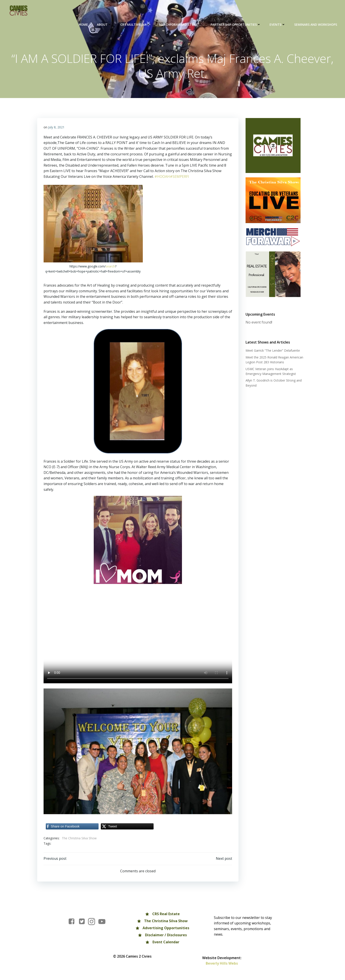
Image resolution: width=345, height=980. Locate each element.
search (110, 267)
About (104, 24)
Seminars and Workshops (316, 24)
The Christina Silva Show (79, 838)
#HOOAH (162, 177)
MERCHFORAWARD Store (181, 24)
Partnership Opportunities (236, 24)
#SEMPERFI (179, 177)
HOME (84, 24)
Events (278, 24)
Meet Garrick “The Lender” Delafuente (273, 351)
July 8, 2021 (56, 128)
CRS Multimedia (136, 24)
